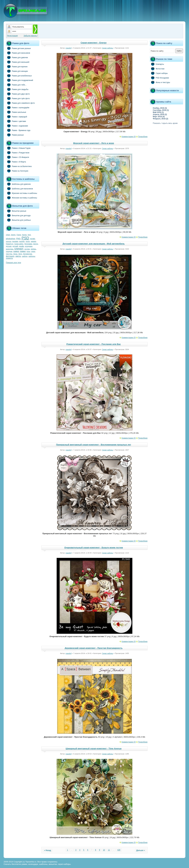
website (33, 241)
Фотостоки (157, 69)
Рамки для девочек (17, 57)
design (13, 235)
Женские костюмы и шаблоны (22, 198)
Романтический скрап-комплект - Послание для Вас (94, 344)
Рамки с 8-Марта (16, 162)
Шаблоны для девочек (18, 184)
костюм (27, 249)
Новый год (10, 244)
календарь (10, 249)
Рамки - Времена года (18, 130)
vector (28, 241)
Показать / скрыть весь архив (165, 123)
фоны (15, 254)
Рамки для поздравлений (19, 80)
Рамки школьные (16, 112)
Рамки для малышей (18, 62)
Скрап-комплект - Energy (94, 43)
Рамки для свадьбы (17, 89)
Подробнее (143, 137)
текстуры (9, 254)
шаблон (25, 256)
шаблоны (32, 256)
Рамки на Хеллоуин (17, 171)
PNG (18, 239)
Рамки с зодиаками (17, 126)
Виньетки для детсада (18, 215)
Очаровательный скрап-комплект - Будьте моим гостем (94, 548)
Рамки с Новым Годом (18, 148)
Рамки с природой (17, 117)
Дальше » (141, 850)
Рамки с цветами (16, 121)
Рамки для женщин (17, 71)
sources (9, 241)
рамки (23, 251)
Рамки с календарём (18, 107)
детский (15, 246)
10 (104, 850)
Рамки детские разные (18, 48)
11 (109, 850)
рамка (16, 251)
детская (9, 246)
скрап (33, 251)
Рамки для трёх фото (18, 98)
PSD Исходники (159, 78)
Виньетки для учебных (18, 220)
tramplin (22, 241)
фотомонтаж (28, 254)
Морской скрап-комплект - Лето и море (94, 143)
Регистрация (12, 36)
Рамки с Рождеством (18, 153)
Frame (19, 235)
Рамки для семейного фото (20, 103)
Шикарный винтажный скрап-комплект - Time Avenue (94, 749)
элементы (9, 258)
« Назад (48, 850)
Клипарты (157, 64)
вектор (36, 244)
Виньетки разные (16, 211)
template (15, 241)
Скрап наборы (108, 48)
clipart (8, 235)
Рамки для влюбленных (19, 76)
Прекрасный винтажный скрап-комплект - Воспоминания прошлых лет (94, 445)
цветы (18, 256)
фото (20, 254)
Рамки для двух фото (18, 94)
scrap (33, 239)
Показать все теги (13, 263)
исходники (29, 246)
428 (119, 850)
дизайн (22, 246)
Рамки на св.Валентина (19, 166)
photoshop (11, 239)
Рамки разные (15, 135)
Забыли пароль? (31, 36)
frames (24, 235)
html (29, 235)
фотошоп (10, 256)
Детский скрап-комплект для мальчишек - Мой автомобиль (94, 244)
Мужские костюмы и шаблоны (22, 193)
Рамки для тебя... (16, 85)
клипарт (19, 249)
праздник (9, 251)
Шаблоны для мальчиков (19, 189)
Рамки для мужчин (17, 66)
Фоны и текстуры (160, 82)
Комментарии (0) (129, 137)
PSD (25, 238)
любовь (33, 249)
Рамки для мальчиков (18, 53)
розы (28, 251)
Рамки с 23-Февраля (17, 157)
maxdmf (69, 48)
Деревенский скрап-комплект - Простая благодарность (94, 648)
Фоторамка (28, 244)
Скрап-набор (19, 244)
